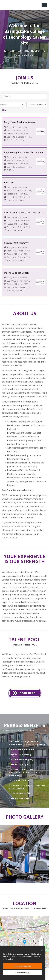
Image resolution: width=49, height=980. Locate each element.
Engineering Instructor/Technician (23, 152)
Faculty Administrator (16, 243)
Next (43, 854)
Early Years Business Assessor (21, 122)
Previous (6, 854)
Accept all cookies (23, 966)
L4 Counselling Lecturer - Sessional (24, 213)
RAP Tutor (10, 182)
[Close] (42, 950)
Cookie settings (23, 972)
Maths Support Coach (16, 273)
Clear (4, 110)
